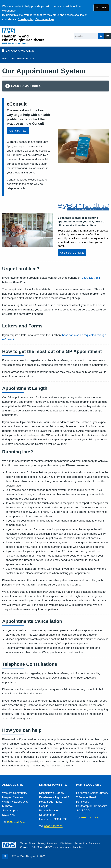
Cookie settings (45, 19)
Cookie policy (26, 19)
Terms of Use (28, 843)
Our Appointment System (23, 59)
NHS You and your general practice (64, 847)
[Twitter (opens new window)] (5, 856)
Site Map (37, 847)
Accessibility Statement (87, 843)
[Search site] (101, 36)
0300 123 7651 (91, 278)
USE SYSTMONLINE (72, 253)
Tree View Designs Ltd (27, 856)
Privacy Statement (48, 843)
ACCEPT (101, 8)
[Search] (86, 36)
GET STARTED (18, 131)
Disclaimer (66, 843)
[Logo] (23, 36)
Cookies (25, 847)
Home (5, 59)
